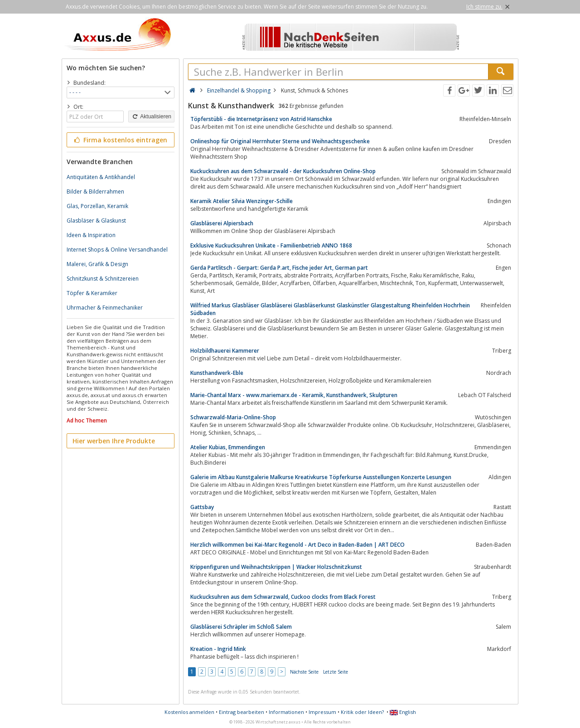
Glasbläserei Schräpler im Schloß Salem (241, 627)
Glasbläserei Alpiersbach (222, 223)
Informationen (286, 712)
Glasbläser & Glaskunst (96, 221)
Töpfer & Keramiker (92, 293)
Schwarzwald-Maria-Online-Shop (233, 417)
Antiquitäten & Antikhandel (101, 177)
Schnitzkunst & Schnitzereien (103, 279)
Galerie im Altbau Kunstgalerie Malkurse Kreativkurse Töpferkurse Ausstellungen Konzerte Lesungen (321, 477)
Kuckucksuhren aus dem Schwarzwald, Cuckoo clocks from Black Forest (283, 597)
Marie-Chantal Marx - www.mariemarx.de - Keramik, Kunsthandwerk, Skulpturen (294, 395)
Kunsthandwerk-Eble (217, 373)
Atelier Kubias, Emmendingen (228, 447)
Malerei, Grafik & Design (97, 264)
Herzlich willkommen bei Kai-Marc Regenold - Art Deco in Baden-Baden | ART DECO (297, 545)
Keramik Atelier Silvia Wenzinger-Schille (242, 201)
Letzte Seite (336, 672)
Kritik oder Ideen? (362, 712)
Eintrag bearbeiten (242, 712)
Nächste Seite (304, 672)
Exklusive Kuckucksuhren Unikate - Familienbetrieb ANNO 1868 (271, 245)
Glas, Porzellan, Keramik (97, 206)
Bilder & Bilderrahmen (95, 192)
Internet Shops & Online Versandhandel (117, 250)
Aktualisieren (151, 116)
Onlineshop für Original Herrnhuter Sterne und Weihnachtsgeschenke (280, 141)
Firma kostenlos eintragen (120, 140)
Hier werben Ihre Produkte (114, 441)
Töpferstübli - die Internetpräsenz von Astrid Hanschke (261, 119)
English (403, 712)
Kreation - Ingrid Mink (218, 649)
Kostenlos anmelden (189, 712)
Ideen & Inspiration (91, 235)
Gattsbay (202, 507)
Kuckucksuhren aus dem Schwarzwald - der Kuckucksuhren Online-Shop (283, 171)
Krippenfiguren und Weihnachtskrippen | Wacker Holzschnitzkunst (276, 567)
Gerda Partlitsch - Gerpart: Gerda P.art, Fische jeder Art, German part (279, 268)
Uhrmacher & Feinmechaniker (105, 308)
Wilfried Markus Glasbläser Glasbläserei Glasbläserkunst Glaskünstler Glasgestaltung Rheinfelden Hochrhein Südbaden (330, 309)
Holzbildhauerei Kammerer (225, 351)
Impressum (322, 712)
